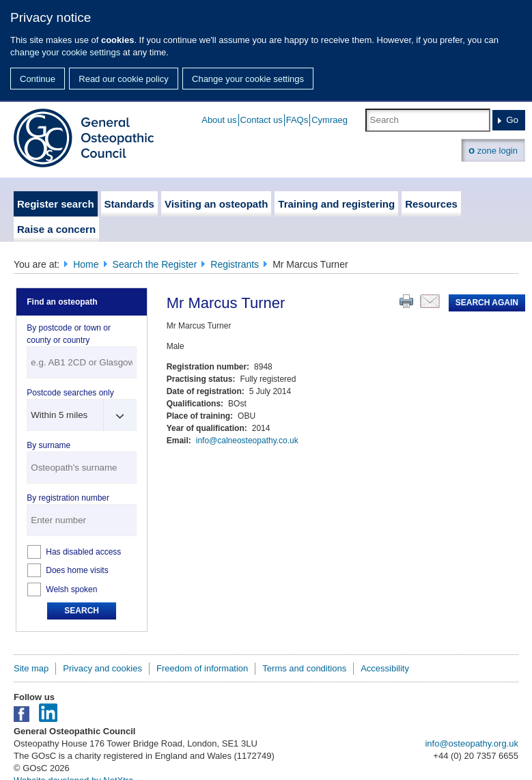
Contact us (262, 120)
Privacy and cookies (102, 668)
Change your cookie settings (248, 79)
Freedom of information (202, 668)
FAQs (297, 120)
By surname (48, 445)
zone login (493, 150)
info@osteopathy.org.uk (472, 743)
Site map (31, 668)
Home (86, 264)
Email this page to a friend (430, 301)
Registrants (235, 264)
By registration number (68, 498)
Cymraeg (330, 120)
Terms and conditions (304, 668)
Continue (38, 79)
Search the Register (155, 264)
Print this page (406, 301)
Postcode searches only (70, 393)
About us (219, 120)
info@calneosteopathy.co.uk (247, 441)
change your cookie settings (65, 52)
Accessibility (385, 668)
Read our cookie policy (124, 79)
